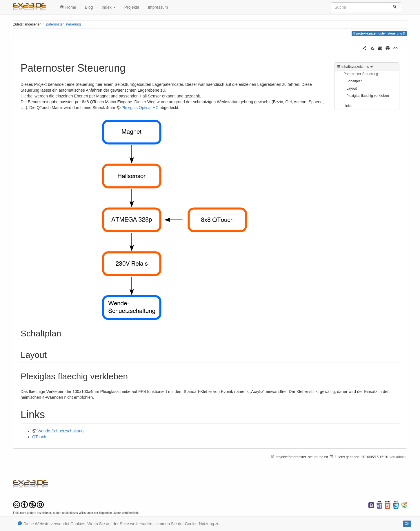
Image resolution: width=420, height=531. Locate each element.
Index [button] (109, 7)
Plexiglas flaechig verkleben (368, 96)
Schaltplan (354, 81)
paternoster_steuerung (63, 24)
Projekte (132, 7)
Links (348, 106)
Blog (89, 7)
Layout (352, 88)
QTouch (39, 437)
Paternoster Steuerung (361, 74)
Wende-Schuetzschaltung (60, 431)
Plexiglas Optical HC (140, 108)
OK (407, 524)
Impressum (158, 7)
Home (68, 7)
